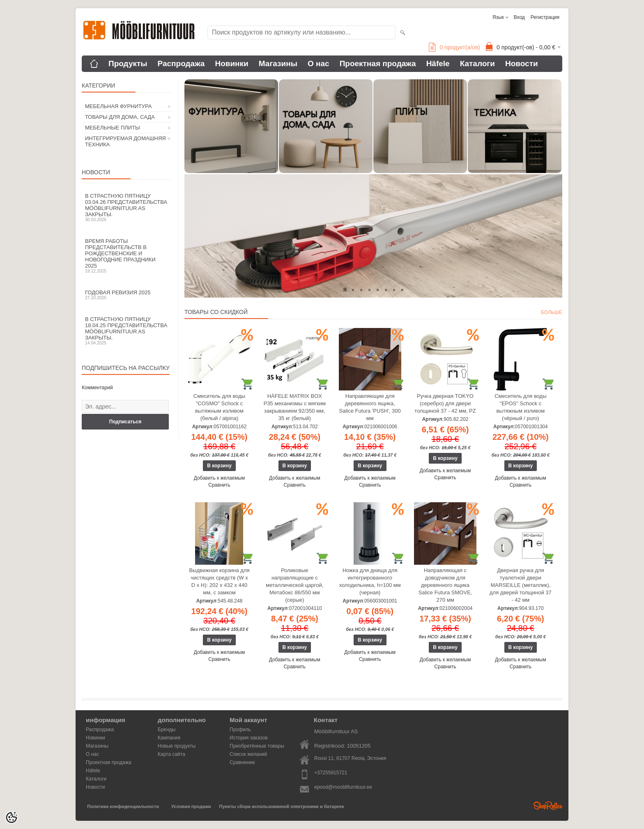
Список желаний (248, 754)
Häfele (438, 64)
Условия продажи (191, 806)
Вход (519, 17)
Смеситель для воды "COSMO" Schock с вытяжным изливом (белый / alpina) (219, 407)
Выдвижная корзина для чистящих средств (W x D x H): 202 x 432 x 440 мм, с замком (219, 581)
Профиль (240, 730)
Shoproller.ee (548, 806)
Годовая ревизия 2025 (127, 295)
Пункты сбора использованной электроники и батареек (282, 806)
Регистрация (545, 17)
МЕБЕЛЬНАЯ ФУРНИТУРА (118, 106)
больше (552, 312)
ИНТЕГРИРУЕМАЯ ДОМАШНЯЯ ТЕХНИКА (125, 141)
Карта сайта (171, 754)
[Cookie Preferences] (11, 817)
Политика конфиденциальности (123, 806)
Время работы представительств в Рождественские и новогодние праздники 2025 (127, 256)
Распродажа (181, 64)
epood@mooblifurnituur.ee (343, 787)
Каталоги (477, 64)
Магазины (278, 64)
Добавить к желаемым (220, 478)
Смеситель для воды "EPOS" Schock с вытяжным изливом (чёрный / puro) (520, 407)
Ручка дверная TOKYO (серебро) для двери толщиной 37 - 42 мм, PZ (445, 403)
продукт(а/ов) (454, 47)
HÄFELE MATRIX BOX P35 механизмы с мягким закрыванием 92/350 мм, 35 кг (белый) (295, 407)
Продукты (128, 64)
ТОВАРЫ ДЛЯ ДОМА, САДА (120, 117)
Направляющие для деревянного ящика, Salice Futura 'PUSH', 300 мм (370, 407)
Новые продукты (177, 746)
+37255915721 (331, 773)
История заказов (249, 738)
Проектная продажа (378, 64)
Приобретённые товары (257, 746)
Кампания (169, 738)
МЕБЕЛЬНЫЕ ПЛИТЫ (113, 128)
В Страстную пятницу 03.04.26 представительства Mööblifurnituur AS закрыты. (127, 207)
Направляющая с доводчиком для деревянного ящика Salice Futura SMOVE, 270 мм (445, 585)
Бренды (167, 730)
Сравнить (219, 485)
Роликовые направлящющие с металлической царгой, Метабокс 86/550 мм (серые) (294, 585)
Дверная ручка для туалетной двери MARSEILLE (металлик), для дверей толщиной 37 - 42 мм (521, 585)
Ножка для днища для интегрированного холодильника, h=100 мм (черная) (370, 581)
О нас (319, 64)
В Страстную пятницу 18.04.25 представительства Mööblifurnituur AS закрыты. (127, 331)
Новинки (231, 64)
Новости (522, 64)
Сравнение (242, 762)
